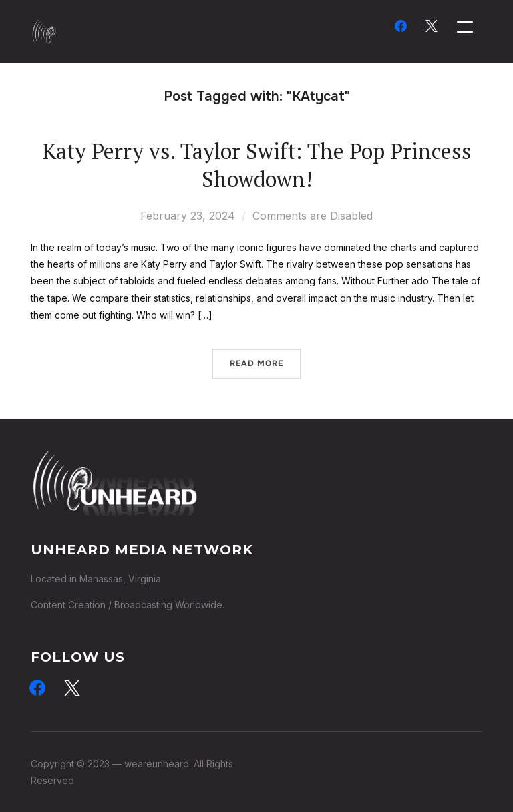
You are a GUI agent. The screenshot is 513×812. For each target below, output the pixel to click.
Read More (256, 363)
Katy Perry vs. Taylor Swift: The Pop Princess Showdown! (257, 165)
